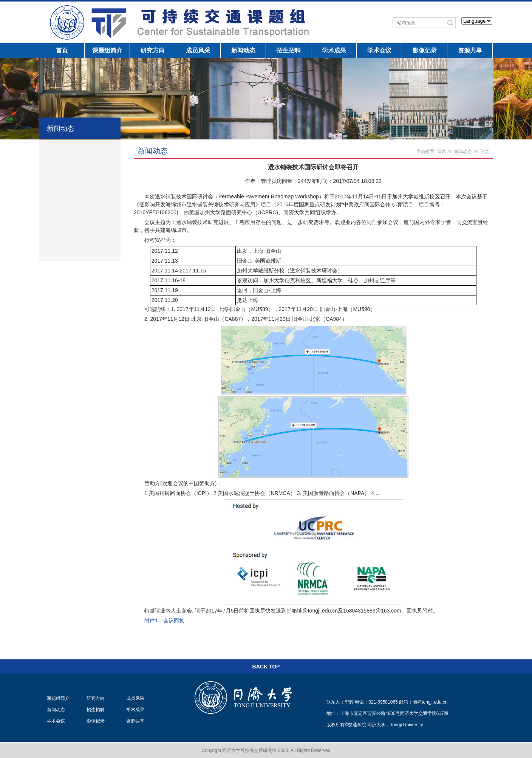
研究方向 (153, 50)
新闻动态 (243, 50)
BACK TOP (266, 667)
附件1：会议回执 (164, 620)
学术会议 (379, 50)
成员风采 (198, 50)
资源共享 (470, 50)
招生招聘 (289, 50)
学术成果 (334, 50)
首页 (62, 50)
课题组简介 (107, 50)
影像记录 (425, 50)
